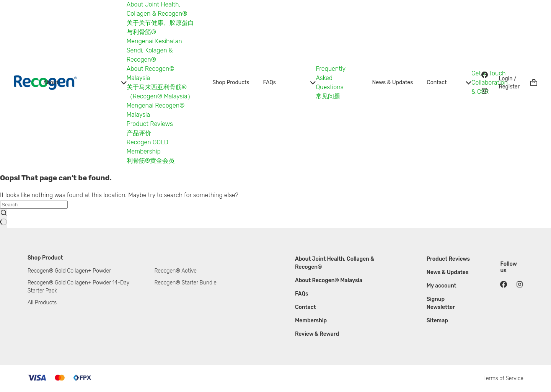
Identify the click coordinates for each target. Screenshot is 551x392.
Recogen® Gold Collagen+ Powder (69, 271)
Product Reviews (448, 259)
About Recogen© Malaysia (329, 280)
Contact (306, 307)
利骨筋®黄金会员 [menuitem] (151, 161)
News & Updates (448, 272)
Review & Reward (317, 334)
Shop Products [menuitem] (231, 82)
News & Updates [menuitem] (393, 82)
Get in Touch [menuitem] (489, 73)
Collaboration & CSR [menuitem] (490, 87)
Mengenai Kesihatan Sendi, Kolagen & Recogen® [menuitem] (154, 50)
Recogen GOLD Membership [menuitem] (148, 147)
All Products (42, 303)
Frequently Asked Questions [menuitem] (330, 78)
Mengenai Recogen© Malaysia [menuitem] (156, 110)
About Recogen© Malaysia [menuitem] (151, 73)
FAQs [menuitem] (289, 82)
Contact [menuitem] (449, 82)
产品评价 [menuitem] (139, 133)
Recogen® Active (175, 271)
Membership (311, 321)
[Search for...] (34, 205)
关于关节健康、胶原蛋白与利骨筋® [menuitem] (160, 27)
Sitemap (437, 321)
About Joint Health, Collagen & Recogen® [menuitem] (157, 9)
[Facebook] (485, 75)
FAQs (302, 294)
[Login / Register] (509, 83)
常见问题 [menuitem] (328, 96)
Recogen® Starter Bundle (185, 283)
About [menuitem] (85, 82)
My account (442, 286)
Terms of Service (503, 378)
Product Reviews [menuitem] (150, 124)
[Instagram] (485, 91)
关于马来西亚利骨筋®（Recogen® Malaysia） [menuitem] (160, 92)
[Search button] (4, 219)
